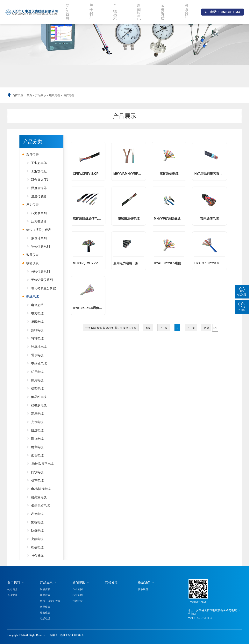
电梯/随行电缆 (41, 489)
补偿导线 (37, 556)
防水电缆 (37, 472)
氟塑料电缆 (39, 397)
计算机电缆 (39, 347)
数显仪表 (32, 255)
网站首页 (69, 10)
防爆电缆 (37, 531)
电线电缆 (55, 95)
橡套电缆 (37, 389)
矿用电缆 (37, 372)
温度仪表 (32, 155)
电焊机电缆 (39, 363)
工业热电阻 (39, 171)
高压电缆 (37, 414)
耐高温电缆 (39, 497)
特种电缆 (37, 338)
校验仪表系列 (40, 272)
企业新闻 (78, 589)
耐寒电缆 (37, 447)
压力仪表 (32, 205)
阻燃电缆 (37, 430)
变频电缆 (37, 539)
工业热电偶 (39, 163)
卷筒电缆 (37, 514)
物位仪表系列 (40, 247)
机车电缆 (37, 480)
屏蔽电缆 (37, 322)
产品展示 (117, 10)
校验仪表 (32, 263)
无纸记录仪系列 (42, 280)
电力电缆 (37, 313)
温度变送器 (39, 188)
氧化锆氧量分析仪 (44, 288)
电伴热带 (37, 305)
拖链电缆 (37, 522)
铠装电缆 (37, 547)
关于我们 (93, 10)
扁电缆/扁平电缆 (42, 464)
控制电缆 (37, 330)
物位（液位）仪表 (39, 230)
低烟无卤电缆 (40, 506)
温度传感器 (39, 196)
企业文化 (12, 595)
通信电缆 (69, 95)
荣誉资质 (164, 10)
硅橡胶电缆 (39, 405)
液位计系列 (39, 238)
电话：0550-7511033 (225, 10)
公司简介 (12, 589)
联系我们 (188, 10)
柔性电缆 (37, 455)
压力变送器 (39, 221)
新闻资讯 (140, 10)
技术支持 (78, 601)
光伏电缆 (37, 422)
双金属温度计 (40, 180)
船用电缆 (37, 380)
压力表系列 (39, 213)
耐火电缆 (37, 439)
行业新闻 (78, 595)
